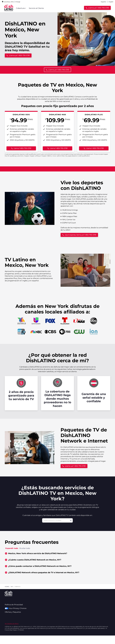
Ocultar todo (25, 548)
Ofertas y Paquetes (13, 612)
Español (103, 2)
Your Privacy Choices (16, 608)
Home (7, 587)
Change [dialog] (7, 2)
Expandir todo (12, 548)
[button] (71, 520)
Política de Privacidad (14, 605)
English (111, 2)
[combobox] (55, 520)
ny (12, 587)
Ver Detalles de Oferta (12, 624)
